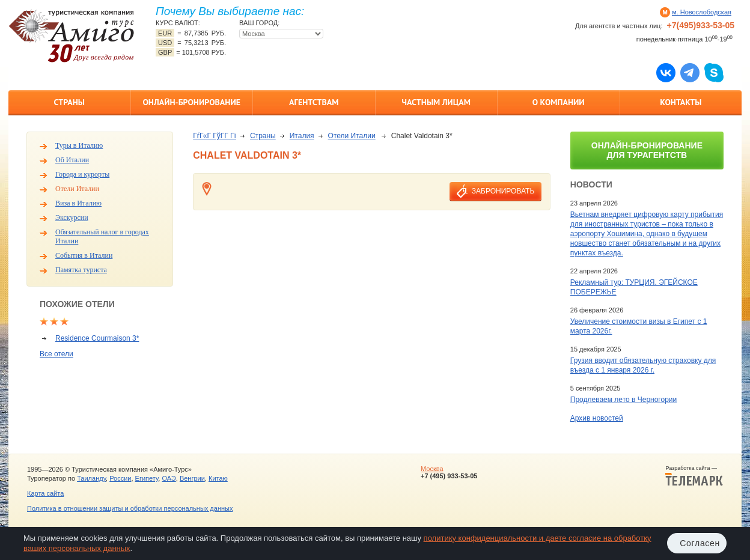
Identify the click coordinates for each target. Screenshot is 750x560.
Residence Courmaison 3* (97, 338)
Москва (432, 469)
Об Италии (72, 160)
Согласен (700, 543)
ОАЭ (169, 478)
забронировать (503, 191)
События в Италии (84, 255)
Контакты (681, 102)
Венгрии (192, 478)
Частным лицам (436, 102)
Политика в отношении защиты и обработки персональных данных (130, 508)
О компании (559, 102)
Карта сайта (45, 493)
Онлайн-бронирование (191, 102)
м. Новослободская (702, 12)
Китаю (218, 478)
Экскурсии (72, 218)
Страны (69, 102)
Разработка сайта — (694, 476)
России (120, 478)
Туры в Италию (79, 145)
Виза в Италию (78, 203)
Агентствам (314, 102)
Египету (147, 478)
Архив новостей (597, 418)
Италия (302, 136)
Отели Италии (77, 189)
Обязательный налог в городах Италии (102, 236)
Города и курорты (82, 174)
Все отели (56, 354)
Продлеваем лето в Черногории (623, 400)
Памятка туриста (81, 270)
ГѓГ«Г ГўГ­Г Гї (215, 136)
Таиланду (91, 478)
